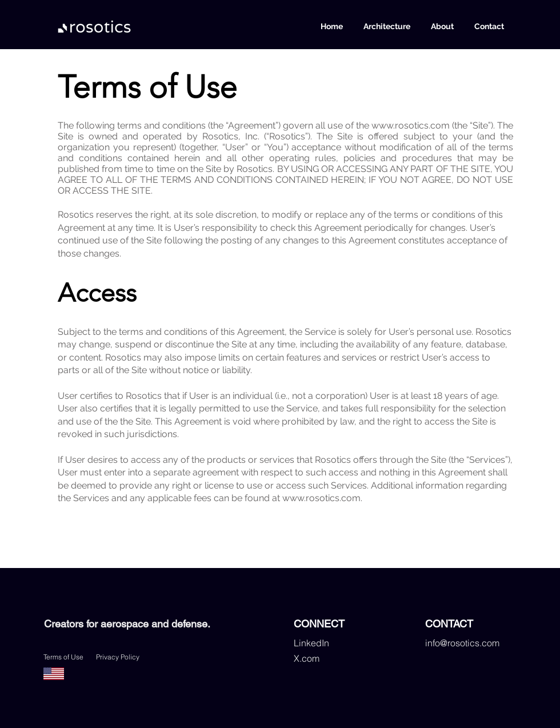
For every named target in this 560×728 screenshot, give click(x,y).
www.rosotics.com (411, 125)
